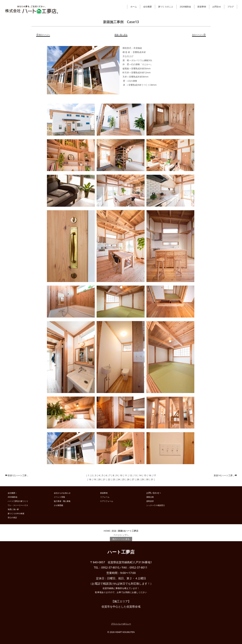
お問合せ (217, 7)
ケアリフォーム (107, 501)
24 (119, 479)
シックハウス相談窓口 (156, 505)
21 (104, 479)
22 (109, 479)
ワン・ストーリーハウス (18, 505)
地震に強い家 (13, 509)
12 (131, 475)
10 (121, 475)
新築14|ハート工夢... (225, 475)
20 (99, 479)
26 (128, 479)
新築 (114, 531)
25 (123, 479)
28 (138, 479)
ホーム (134, 7)
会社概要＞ (12, 493)
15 (145, 475)
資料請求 (150, 501)
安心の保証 (12, 517)
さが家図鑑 (58, 505)
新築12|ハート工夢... (17, 475)
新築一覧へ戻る (121, 35)
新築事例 (202, 7)
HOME (107, 531)
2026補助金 (185, 7)
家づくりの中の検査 (16, 513)
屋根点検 (150, 497)
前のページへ (43, 35)
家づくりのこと (166, 7)
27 (133, 479)
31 (152, 479)
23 (114, 479)
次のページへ (199, 35)
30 (147, 479)
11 (126, 475)
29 (143, 479)
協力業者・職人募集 (62, 501)
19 (95, 479)
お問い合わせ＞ (154, 493)
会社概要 (148, 7)
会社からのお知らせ (62, 493)
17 (155, 475)
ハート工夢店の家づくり (18, 501)
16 (150, 475)
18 (90, 479)
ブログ (231, 7)
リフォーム (105, 497)
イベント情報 (59, 497)
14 (140, 475)
